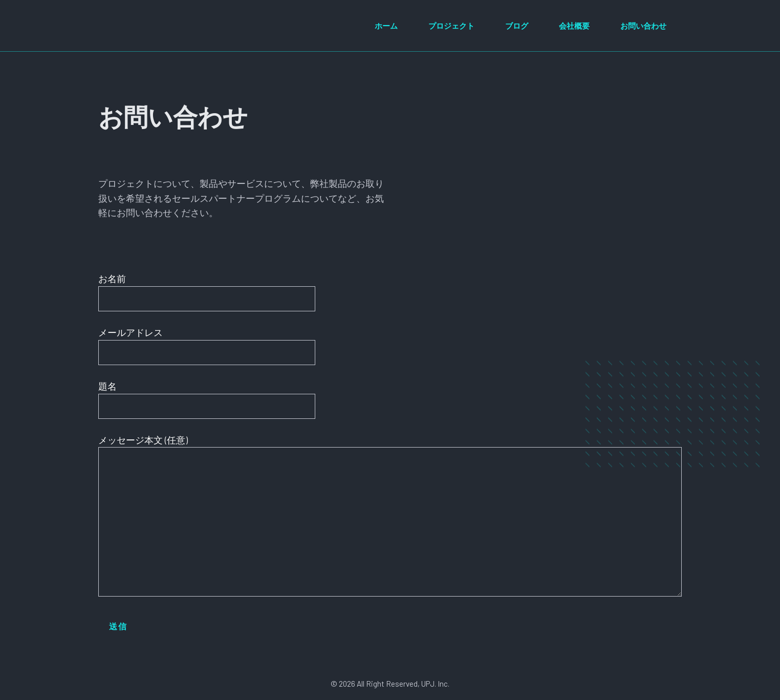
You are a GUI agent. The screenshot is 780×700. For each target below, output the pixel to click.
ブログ (517, 26)
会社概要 (574, 26)
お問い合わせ (643, 26)
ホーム (386, 26)
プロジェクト (451, 26)
